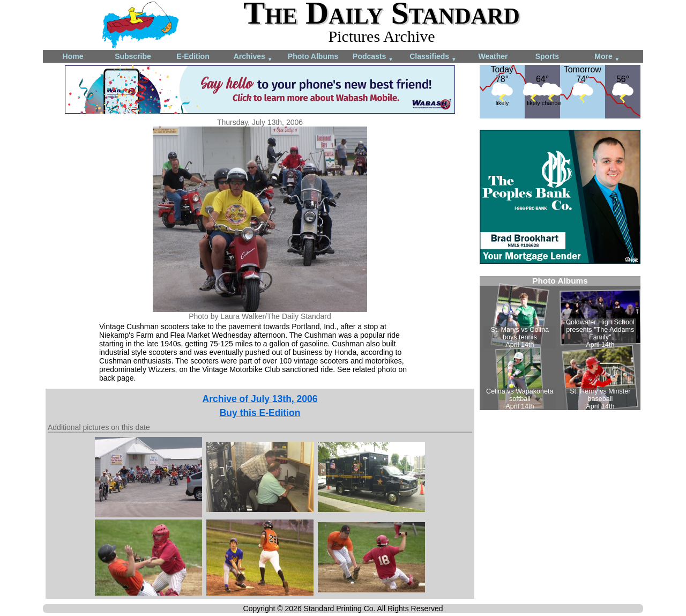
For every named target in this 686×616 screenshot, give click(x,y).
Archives (253, 57)
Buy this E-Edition (260, 413)
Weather (493, 56)
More (607, 57)
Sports (547, 56)
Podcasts (373, 57)
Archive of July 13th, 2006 (260, 399)
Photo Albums (313, 56)
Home (73, 56)
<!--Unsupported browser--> (560, 343)
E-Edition (193, 56)
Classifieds (433, 57)
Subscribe (133, 56)
